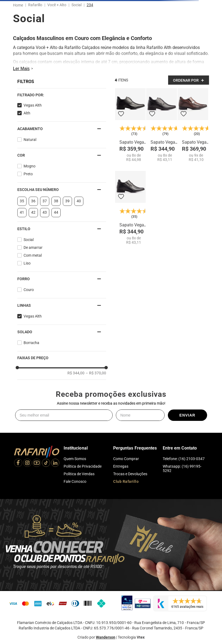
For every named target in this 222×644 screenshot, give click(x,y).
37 (45, 201)
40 (79, 201)
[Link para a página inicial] (19, 5)
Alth (27, 113)
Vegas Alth (33, 105)
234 (90, 5)
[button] (62, 95)
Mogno (30, 166)
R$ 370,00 (96, 373)
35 (22, 201)
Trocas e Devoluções (130, 474)
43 (45, 212)
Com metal (33, 255)
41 (22, 212)
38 (56, 201)
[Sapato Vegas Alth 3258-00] (161, 125)
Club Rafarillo (126, 481)
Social (76, 5)
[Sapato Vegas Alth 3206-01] (130, 125)
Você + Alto (57, 5)
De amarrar (33, 247)
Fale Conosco (75, 481)
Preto (28, 174)
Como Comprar (126, 459)
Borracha (31, 343)
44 (56, 212)
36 (33, 201)
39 (67, 201)
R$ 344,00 (76, 373)
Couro (29, 290)
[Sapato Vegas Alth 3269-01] (193, 125)
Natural (30, 140)
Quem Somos (75, 459)
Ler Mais (21, 69)
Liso (27, 263)
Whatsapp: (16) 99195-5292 (182, 468)
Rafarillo (35, 5)
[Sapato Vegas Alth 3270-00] (130, 208)
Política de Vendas (79, 474)
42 (33, 212)
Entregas (121, 466)
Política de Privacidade (83, 466)
